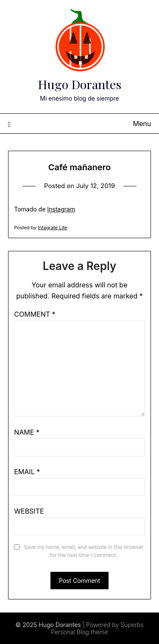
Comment (35, 314)
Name (27, 432)
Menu (142, 124)
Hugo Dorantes (79, 84)
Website (29, 511)
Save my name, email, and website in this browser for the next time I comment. (84, 551)
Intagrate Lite (52, 228)
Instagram (61, 209)
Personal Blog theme (79, 632)
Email (27, 472)
